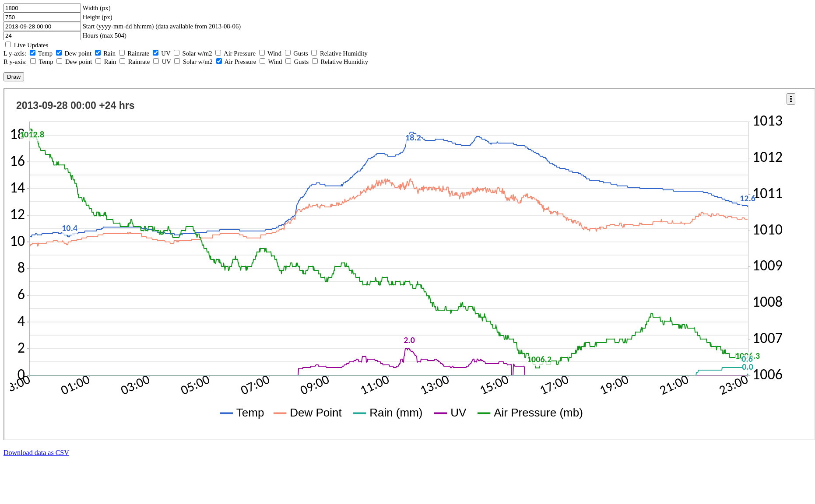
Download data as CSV (36, 453)
